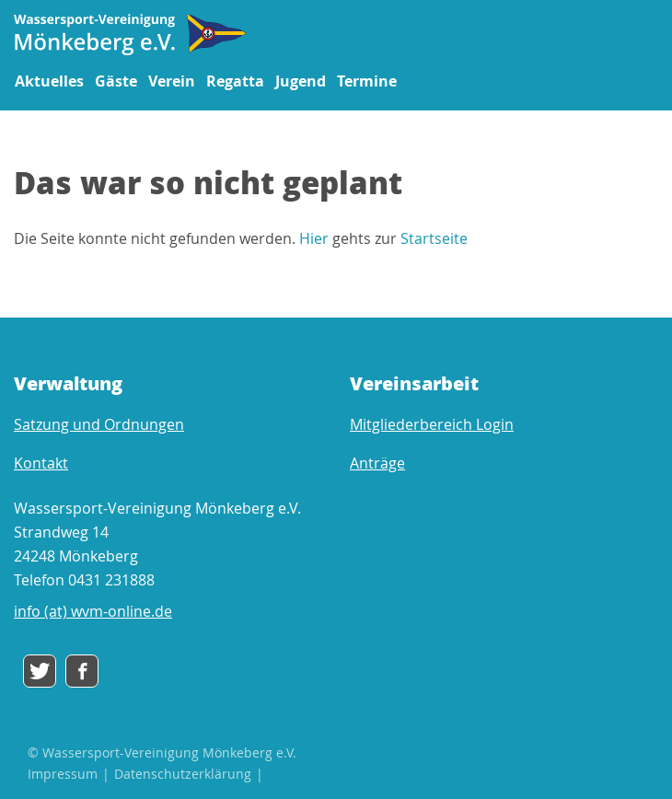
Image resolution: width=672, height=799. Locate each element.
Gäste (116, 81)
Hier (314, 238)
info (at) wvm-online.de (93, 611)
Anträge (377, 463)
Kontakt (41, 463)
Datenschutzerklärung (183, 774)
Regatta (235, 81)
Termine (367, 81)
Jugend (301, 81)
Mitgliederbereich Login (432, 424)
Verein (172, 81)
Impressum (63, 774)
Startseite (434, 238)
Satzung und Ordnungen (99, 424)
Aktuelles (49, 81)
